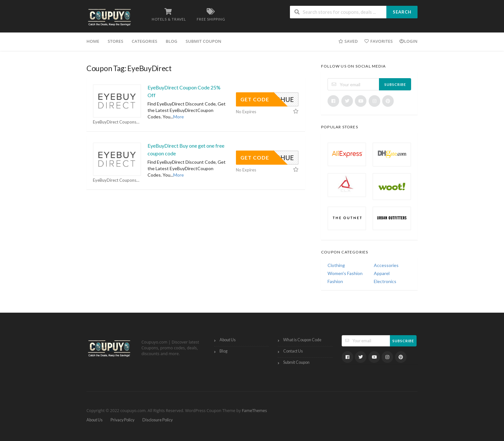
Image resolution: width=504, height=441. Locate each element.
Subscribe (395, 84)
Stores (116, 41)
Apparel (382, 273)
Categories (145, 41)
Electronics (385, 281)
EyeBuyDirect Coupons (117, 122)
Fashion (335, 281)
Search (402, 12)
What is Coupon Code (302, 340)
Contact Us (293, 351)
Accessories (386, 265)
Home (93, 41)
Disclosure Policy (157, 420)
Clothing (336, 265)
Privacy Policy (122, 420)
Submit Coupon (204, 41)
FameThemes (254, 411)
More (179, 117)
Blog (171, 41)
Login (408, 41)
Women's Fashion (345, 273)
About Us (228, 340)
